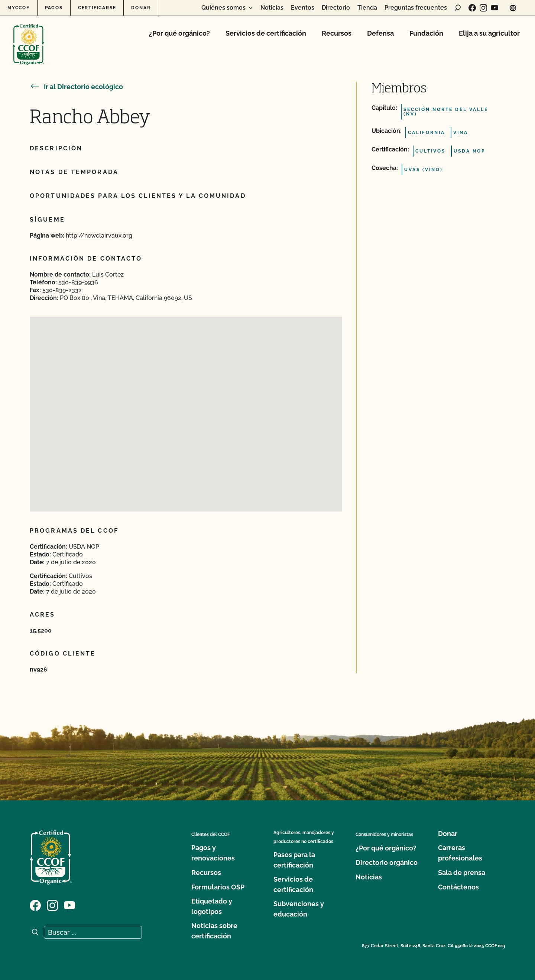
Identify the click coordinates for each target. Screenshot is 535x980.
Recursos (337, 33)
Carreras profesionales (460, 853)
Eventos (303, 8)
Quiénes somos (223, 8)
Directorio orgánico (387, 863)
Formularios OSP (218, 887)
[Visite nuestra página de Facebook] (472, 8)
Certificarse (97, 8)
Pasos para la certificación (294, 860)
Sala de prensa (462, 873)
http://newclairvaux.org (99, 236)
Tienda (367, 8)
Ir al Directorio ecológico (76, 87)
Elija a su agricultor (489, 33)
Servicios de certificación (266, 33)
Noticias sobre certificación (214, 931)
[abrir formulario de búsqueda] (458, 8)
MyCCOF (19, 8)
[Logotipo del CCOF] (28, 37)
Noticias (272, 8)
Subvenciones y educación (299, 909)
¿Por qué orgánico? (179, 33)
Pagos (54, 8)
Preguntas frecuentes (416, 8)
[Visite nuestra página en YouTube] (495, 8)
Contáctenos (458, 887)
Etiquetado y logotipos (212, 906)
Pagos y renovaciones (213, 853)
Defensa (380, 33)
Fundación (426, 33)
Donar (141, 8)
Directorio (336, 8)
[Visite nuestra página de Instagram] (483, 8)
